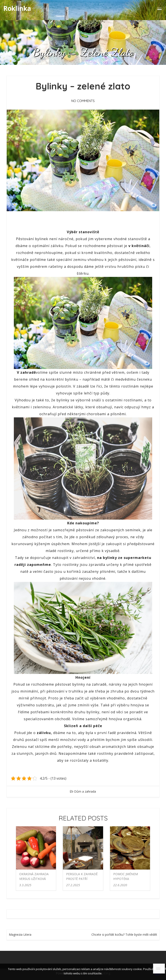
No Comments (83, 101)
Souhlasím (160, 969)
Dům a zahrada (85, 791)
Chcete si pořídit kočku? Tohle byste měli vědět (124, 935)
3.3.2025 (25, 885)
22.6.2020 (120, 885)
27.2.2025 (73, 885)
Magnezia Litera (20, 935)
